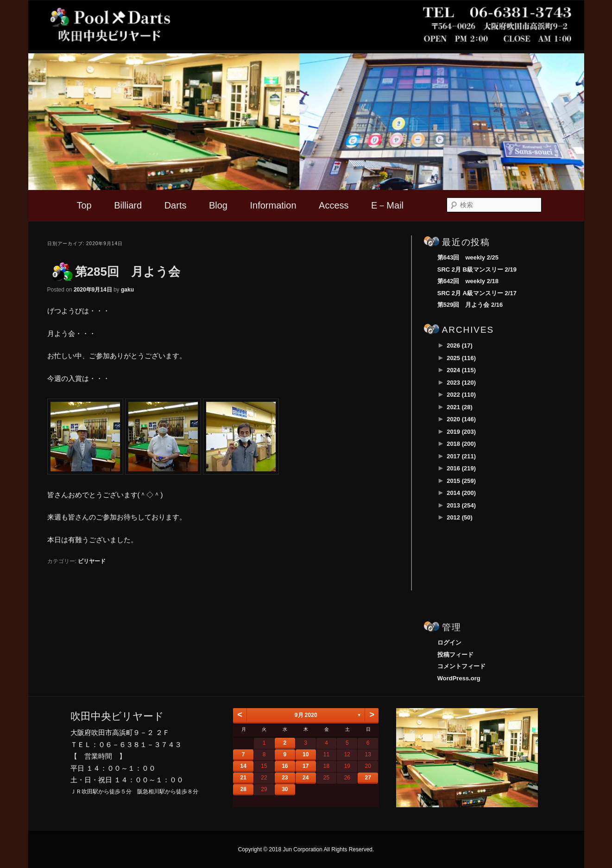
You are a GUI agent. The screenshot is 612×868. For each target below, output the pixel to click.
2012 (460, 517)
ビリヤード (92, 561)
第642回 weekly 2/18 (468, 281)
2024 (461, 370)
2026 (460, 345)
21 (243, 778)
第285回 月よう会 (128, 272)
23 (285, 778)
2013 (461, 505)
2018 (461, 444)
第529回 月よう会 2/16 (470, 305)
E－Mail (387, 205)
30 (285, 789)
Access (334, 205)
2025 (461, 358)
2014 (461, 493)
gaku (127, 290)
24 (306, 778)
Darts (176, 205)
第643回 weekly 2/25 (468, 257)
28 (243, 789)
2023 (461, 383)
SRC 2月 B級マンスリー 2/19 (477, 269)
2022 (461, 395)
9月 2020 (306, 715)
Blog (218, 205)
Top (84, 205)
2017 (461, 456)
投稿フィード (455, 655)
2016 (461, 468)
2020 (461, 419)
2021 (460, 407)
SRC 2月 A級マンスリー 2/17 (477, 293)
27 (368, 778)
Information (273, 205)
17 (306, 766)
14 (243, 766)
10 (306, 754)
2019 (461, 432)
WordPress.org (459, 678)
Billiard (128, 205)
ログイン (449, 643)
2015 (461, 481)
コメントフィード (461, 666)
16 (285, 766)
